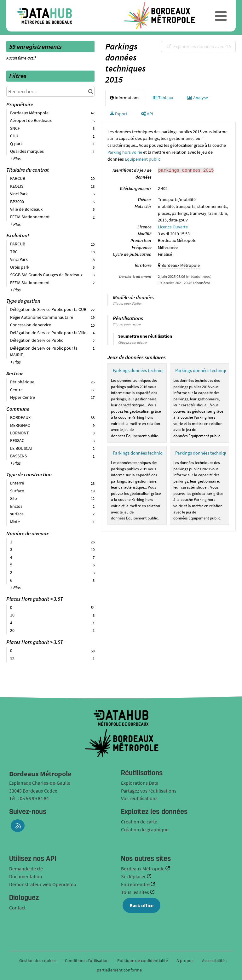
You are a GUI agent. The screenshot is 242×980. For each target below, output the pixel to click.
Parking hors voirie (125, 152)
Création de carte (139, 822)
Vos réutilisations (139, 798)
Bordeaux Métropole (143, 868)
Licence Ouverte (173, 227)
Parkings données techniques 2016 (146, 370)
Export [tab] (119, 114)
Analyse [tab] (198, 98)
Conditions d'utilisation (87, 960)
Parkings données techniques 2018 (208, 370)
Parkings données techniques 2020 (208, 453)
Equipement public (143, 159)
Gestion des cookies (38, 960)
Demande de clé (26, 868)
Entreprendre (136, 884)
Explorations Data (140, 783)
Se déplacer (134, 876)
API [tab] (147, 114)
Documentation (26, 876)
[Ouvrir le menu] (221, 16)
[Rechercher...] (50, 91)
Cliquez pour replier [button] (127, 324)
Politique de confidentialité (143, 960)
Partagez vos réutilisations (149, 791)
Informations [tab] (125, 98)
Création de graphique (145, 829)
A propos (185, 960)
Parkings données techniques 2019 (146, 453)
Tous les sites (135, 892)
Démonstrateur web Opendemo (43, 884)
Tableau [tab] (163, 98)
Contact (17, 908)
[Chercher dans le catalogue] (91, 91)
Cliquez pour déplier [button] (127, 303)
